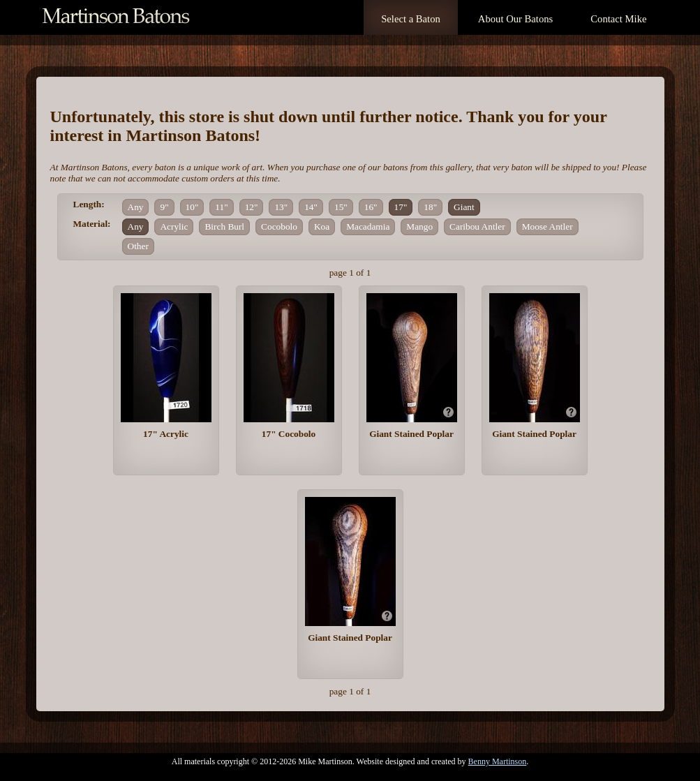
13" (281, 207)
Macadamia (368, 226)
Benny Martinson (498, 761)
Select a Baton (411, 19)
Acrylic (174, 226)
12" (252, 207)
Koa (322, 226)
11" (221, 207)
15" (341, 207)
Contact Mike (618, 19)
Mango (419, 226)
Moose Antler (548, 226)
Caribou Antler (477, 226)
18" (430, 207)
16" (371, 207)
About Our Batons (515, 19)
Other (138, 246)
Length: (89, 204)
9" (164, 207)
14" (311, 207)
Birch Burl (224, 226)
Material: (92, 224)
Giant (464, 207)
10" (192, 207)
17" (401, 207)
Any (136, 207)
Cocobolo (279, 226)
